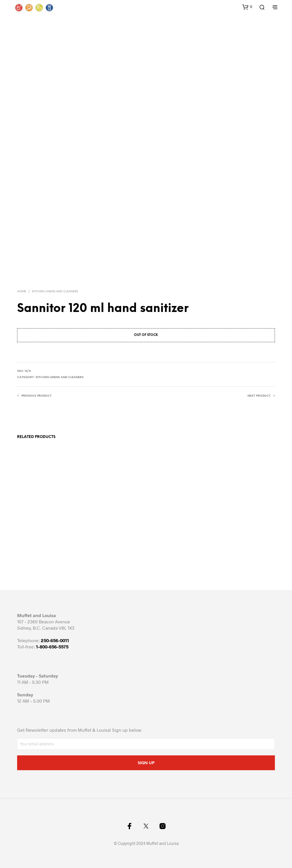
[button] (247, 7)
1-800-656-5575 (52, 647)
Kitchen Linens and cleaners (55, 292)
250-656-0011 (55, 640)
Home (22, 292)
